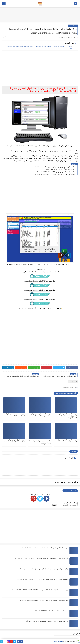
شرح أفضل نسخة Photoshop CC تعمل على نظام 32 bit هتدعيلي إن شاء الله (47, 621)
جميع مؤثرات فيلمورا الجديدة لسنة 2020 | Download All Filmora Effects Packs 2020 (45, 548)
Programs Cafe (59, 641)
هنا (72, 482)
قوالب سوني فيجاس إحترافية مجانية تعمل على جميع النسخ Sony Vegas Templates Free (44, 569)
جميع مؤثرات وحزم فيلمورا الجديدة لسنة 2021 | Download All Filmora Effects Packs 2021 (43, 600)
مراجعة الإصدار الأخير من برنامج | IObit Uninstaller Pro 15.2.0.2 (56, 172)
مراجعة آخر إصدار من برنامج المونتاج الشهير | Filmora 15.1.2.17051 (55, 167)
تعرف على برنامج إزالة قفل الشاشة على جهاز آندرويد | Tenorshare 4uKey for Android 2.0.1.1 (43, 579)
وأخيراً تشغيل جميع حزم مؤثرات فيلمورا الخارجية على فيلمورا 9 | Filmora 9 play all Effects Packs (42, 558)
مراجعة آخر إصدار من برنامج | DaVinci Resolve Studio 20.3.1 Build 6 (55, 174)
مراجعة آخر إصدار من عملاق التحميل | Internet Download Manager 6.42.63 (68, 416)
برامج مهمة (73, 26)
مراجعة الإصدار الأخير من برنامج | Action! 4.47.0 (61, 169)
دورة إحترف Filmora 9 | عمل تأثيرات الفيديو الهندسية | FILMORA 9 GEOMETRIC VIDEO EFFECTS (40, 590)
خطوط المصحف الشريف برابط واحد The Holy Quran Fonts (52, 611)
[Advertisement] (40, 67)
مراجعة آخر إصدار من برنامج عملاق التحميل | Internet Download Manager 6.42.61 (40, 442)
